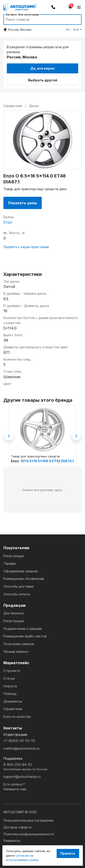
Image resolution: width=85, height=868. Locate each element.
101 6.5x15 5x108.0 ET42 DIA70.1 (47, 461)
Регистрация (14, 556)
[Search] (38, 20)
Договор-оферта (17, 827)
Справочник (13, 709)
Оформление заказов (21, 571)
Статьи (9, 678)
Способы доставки (18, 586)
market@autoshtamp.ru (21, 748)
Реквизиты (12, 841)
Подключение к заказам (23, 629)
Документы (13, 701)
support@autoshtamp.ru (22, 777)
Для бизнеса (13, 613)
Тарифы (10, 563)
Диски (34, 106)
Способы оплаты (17, 594)
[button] (74, 30)
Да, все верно (42, 68)
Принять (68, 853)
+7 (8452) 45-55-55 (19, 741)
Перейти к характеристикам (26, 247)
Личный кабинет (16, 652)
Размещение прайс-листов (25, 636)
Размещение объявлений (24, 579)
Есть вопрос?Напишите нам (15, 787)
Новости (10, 686)
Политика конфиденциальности (29, 834)
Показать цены (23, 203)
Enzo (8, 222)
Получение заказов (19, 644)
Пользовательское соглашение (28, 820)
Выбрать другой (43, 80)
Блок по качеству (17, 717)
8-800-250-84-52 (42, 767)
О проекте (12, 671)
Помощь (10, 694)
